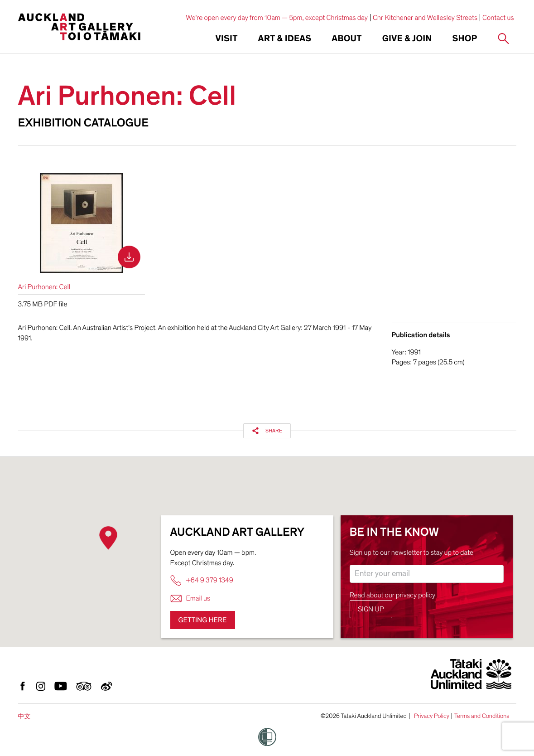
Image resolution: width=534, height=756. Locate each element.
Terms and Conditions (482, 716)
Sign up (371, 609)
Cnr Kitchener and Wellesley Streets (425, 18)
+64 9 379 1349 (202, 580)
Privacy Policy (432, 716)
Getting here (203, 620)
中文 (24, 716)
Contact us (498, 18)
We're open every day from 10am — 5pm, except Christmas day (277, 18)
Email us (190, 598)
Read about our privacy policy (393, 595)
